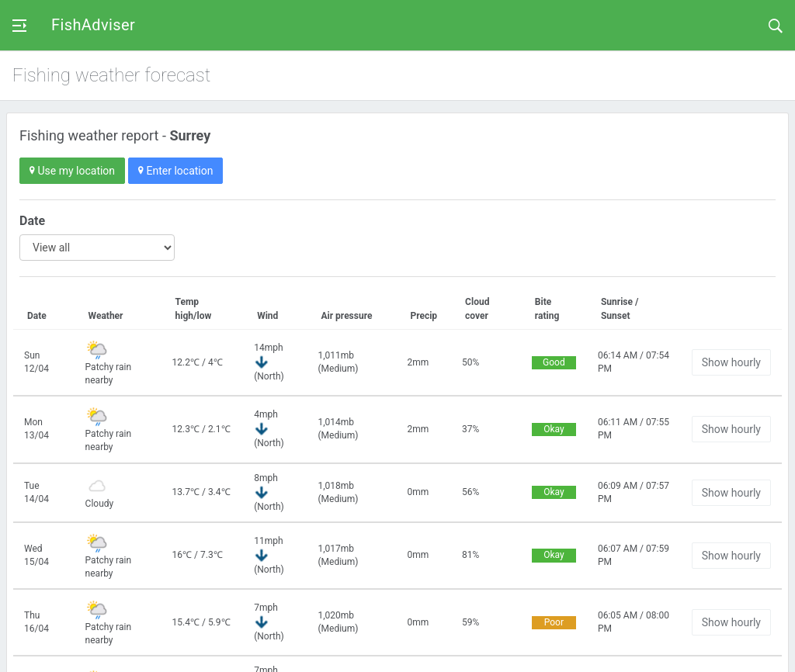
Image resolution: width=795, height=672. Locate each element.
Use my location (72, 171)
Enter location (175, 171)
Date (32, 221)
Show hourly (731, 362)
